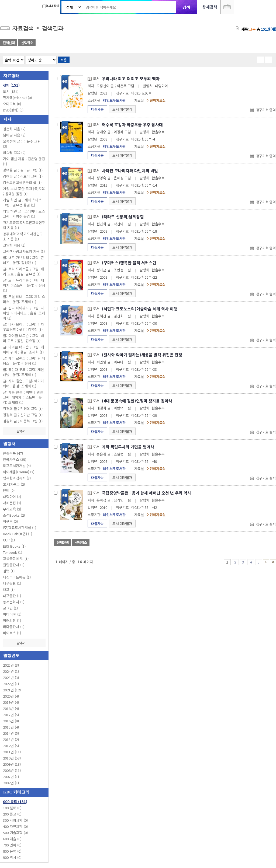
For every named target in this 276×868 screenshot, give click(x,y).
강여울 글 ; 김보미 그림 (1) (23, 176)
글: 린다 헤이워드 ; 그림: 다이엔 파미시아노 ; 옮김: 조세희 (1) (24, 313)
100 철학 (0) (12, 808)
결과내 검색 (50, 6)
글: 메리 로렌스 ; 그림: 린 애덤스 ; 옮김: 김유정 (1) (24, 361)
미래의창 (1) (12, 620)
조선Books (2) (14, 515)
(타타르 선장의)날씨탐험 (123, 217)
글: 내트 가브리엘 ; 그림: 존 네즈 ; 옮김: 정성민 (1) (23, 260)
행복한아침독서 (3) (17, 478)
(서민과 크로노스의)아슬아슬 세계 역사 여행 (140, 309)
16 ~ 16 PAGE (273, 562)
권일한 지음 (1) (14, 245)
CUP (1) (9, 540)
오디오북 (12, 104)
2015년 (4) (11, 727)
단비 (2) (9, 490)
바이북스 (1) (12, 633)
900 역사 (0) (12, 857)
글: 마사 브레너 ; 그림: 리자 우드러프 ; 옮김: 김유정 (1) (23, 327)
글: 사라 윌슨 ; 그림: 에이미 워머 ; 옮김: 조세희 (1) (23, 383)
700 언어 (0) (12, 845)
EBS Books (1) (14, 546)
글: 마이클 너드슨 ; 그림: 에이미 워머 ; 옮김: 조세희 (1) (23, 349)
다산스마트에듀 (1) (17, 577)
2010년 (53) (12, 758)
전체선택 (9, 43)
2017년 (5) (11, 715)
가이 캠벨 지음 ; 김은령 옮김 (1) (24, 161)
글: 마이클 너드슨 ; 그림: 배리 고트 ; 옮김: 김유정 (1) (23, 338)
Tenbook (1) (13, 552)
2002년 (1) (11, 783)
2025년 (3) (11, 665)
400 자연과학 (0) (15, 826)
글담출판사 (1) (14, 565)
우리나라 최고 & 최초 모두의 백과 (131, 78)
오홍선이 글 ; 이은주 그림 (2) (22, 144)
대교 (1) (9, 589)
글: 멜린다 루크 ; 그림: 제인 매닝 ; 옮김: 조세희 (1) (23, 372)
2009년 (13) (12, 764)
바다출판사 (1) (14, 627)
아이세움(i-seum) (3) (19, 472)
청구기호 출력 (266, 110)
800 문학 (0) (12, 851)
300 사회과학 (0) (15, 820)
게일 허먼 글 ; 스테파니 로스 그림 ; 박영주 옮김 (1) (24, 214)
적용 (64, 60)
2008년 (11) (12, 770)
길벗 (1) (9, 571)
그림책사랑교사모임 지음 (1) (24, 251)
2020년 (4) (11, 696)
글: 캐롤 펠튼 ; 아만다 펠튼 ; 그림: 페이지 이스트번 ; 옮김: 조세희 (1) (24, 397)
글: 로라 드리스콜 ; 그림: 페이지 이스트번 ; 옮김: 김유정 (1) (24, 285)
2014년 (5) (11, 733)
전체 (11, 85)
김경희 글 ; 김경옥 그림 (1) (23, 409)
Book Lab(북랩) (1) (18, 534)
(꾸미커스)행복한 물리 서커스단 (129, 263)
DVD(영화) (13, 110)
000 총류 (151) (15, 802)
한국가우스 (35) (15, 459)
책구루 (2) (10, 521)
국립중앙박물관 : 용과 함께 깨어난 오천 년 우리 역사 (146, 493)
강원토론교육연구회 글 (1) (22, 182)
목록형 (269, 60)
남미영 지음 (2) (14, 135)
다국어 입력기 (227, 7)
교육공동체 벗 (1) (16, 559)
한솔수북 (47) (13, 453)
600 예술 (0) (12, 839)
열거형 (261, 60)
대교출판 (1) (12, 596)
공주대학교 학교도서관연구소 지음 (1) (23, 236)
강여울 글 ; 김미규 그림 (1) (23, 170)
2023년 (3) (11, 678)
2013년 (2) (11, 739)
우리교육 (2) (12, 509)
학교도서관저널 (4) (17, 466)
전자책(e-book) (17, 98)
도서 (11, 91)
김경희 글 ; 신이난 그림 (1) (23, 415)
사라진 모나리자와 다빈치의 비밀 (130, 171)
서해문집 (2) (12, 503)
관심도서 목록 (218, 43)
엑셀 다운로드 (257, 43)
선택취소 (27, 43)
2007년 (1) (11, 777)
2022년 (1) (11, 684)
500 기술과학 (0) (15, 833)
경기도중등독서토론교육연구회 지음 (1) (24, 225)
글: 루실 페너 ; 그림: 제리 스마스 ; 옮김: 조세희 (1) (24, 299)
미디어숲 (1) (12, 614)
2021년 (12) (12, 690)
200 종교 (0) (12, 814)
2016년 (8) (11, 721)
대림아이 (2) (12, 497)
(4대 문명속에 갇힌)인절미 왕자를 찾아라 (137, 401)
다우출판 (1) (12, 583)
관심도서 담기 (180, 43)
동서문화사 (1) (14, 602)
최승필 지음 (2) (14, 153)
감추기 (24, 431)
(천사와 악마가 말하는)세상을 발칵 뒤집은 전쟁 (142, 355)
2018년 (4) (11, 708)
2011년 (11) (12, 752)
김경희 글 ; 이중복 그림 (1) (23, 421)
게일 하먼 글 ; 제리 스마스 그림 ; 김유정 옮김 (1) (22, 202)
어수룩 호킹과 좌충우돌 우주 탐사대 (132, 125)
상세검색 (210, 7)
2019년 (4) (11, 702)
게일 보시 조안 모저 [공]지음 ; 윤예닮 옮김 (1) (24, 191)
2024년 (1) (11, 671)
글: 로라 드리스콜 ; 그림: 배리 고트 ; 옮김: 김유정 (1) (23, 271)
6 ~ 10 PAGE (266, 562)
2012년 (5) (11, 746)
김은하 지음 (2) (14, 129)
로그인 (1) (10, 608)
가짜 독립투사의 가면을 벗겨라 (128, 447)
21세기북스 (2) (14, 484)
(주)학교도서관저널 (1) (20, 528)
